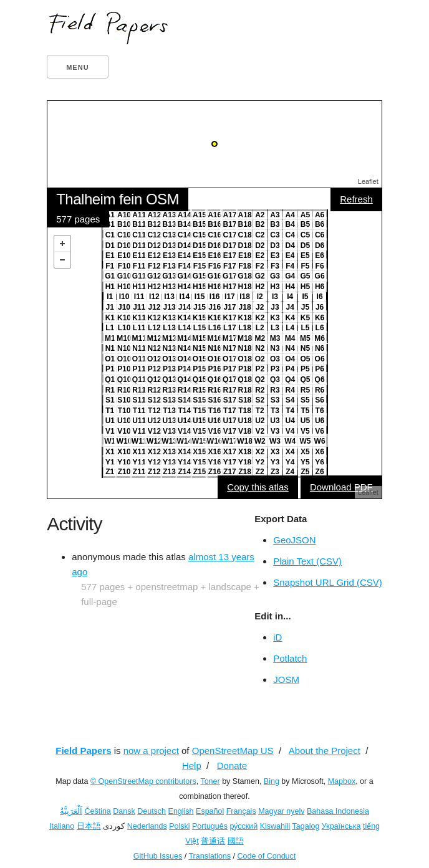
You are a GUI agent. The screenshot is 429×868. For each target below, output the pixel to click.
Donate (232, 765)
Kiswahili (275, 826)
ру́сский (243, 826)
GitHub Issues (158, 856)
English (181, 811)
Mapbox (342, 781)
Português (210, 826)
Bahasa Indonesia (338, 811)
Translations (210, 856)
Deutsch (152, 811)
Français (241, 811)
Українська (341, 826)
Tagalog (306, 826)
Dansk (124, 811)
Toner (210, 781)
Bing (272, 781)
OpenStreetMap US (233, 751)
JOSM (286, 680)
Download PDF (341, 487)
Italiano (62, 826)
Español (210, 811)
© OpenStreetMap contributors (143, 781)
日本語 (89, 826)
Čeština (97, 811)
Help (192, 765)
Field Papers (83, 751)
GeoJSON (294, 540)
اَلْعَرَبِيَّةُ (71, 811)
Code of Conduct (266, 856)
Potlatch (290, 658)
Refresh (356, 199)
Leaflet (368, 181)
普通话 (213, 841)
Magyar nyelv (281, 811)
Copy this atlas (258, 487)
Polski (179, 826)
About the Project (325, 751)
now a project (151, 751)
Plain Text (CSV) (307, 561)
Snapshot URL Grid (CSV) (328, 582)
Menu (77, 67)
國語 (236, 841)
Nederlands (147, 826)
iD (277, 637)
